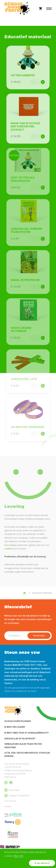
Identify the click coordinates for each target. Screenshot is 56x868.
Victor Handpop (23, 76)
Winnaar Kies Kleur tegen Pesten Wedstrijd (23, 746)
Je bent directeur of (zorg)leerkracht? (27, 733)
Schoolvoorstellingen (18, 721)
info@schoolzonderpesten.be (18, 770)
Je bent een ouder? (15, 727)
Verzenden (39, 636)
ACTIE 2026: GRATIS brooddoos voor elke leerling (27, 754)
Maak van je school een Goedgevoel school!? (26, 127)
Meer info (18, 856)
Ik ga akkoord (42, 863)
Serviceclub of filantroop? (20, 739)
